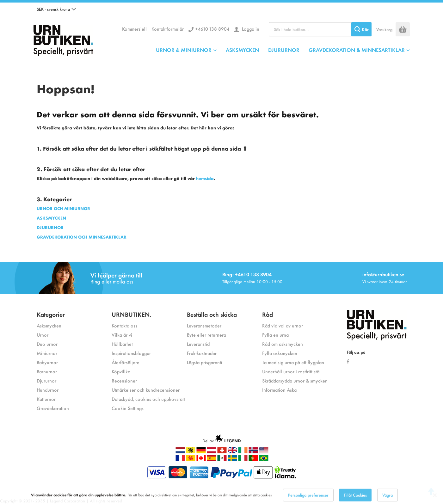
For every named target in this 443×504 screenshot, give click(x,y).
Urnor (43, 335)
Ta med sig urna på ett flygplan (293, 362)
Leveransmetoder (204, 325)
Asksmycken (49, 325)
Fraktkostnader (202, 353)
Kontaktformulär (168, 29)
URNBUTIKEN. (132, 314)
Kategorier (51, 314)
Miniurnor (47, 353)
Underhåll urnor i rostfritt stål (291, 371)
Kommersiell (134, 29)
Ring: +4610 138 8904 (247, 274)
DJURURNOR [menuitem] (284, 50)
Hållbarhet (122, 344)
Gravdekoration (53, 408)
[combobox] (320, 29)
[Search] (361, 29)
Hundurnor (48, 390)
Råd (268, 314)
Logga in (250, 29)
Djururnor (46, 380)
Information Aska (279, 390)
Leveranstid (198, 344)
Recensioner (124, 380)
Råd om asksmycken (283, 344)
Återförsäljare (126, 362)
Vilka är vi (122, 335)
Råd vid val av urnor (283, 325)
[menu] (283, 50)
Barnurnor (47, 371)
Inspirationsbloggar (131, 353)
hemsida (205, 178)
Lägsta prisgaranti (205, 362)
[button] (56, 9)
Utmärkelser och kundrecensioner (146, 390)
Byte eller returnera (206, 335)
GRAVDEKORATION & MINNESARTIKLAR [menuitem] (357, 50)
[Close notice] (435, 500)
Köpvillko (121, 371)
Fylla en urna (275, 335)
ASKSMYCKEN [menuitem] (242, 50)
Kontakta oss (124, 325)
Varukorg (384, 29)
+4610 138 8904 (212, 29)
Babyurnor (47, 362)
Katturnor (46, 399)
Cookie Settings (128, 408)
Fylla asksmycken (280, 353)
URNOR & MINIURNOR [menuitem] (184, 50)
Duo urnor (47, 344)
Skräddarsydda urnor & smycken (295, 380)
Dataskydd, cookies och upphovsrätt (148, 399)
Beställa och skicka (212, 314)
